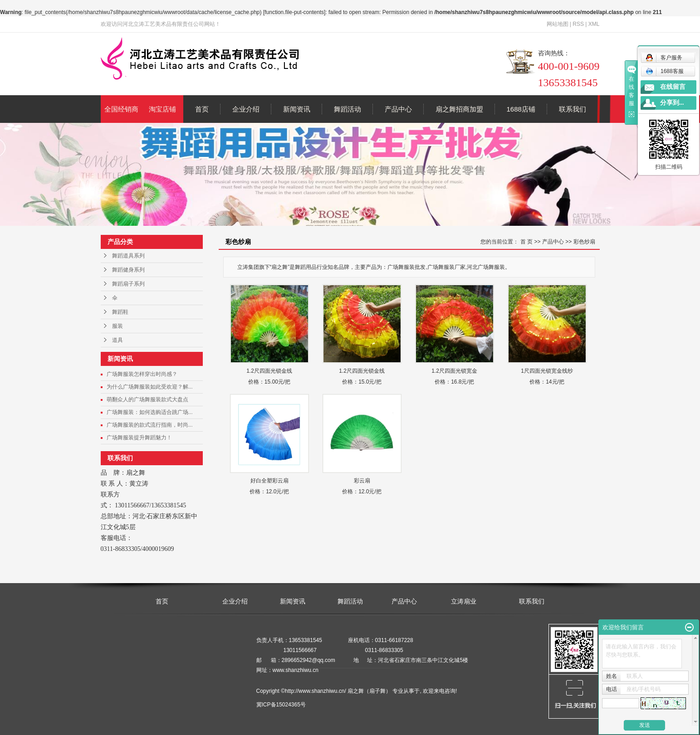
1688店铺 (521, 109)
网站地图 (558, 24)
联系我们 (573, 109)
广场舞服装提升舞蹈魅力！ (139, 438)
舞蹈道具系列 (128, 256)
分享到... (672, 103)
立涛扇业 (464, 601)
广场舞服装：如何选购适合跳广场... (150, 412)
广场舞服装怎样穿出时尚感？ (142, 374)
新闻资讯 (297, 109)
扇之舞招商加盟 (459, 109)
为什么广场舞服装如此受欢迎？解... (150, 387)
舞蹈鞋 (120, 312)
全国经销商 (121, 109)
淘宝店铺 (162, 109)
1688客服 (665, 71)
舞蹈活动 (348, 109)
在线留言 (673, 87)
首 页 (526, 242)
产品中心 (398, 109)
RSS (578, 24)
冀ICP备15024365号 (281, 705)
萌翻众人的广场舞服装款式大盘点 (147, 399)
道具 (117, 340)
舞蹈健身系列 (128, 270)
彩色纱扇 (584, 242)
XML (594, 24)
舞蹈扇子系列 (128, 284)
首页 (202, 109)
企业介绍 (246, 109)
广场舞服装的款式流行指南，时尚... (150, 425)
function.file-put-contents (294, 12)
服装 (117, 326)
